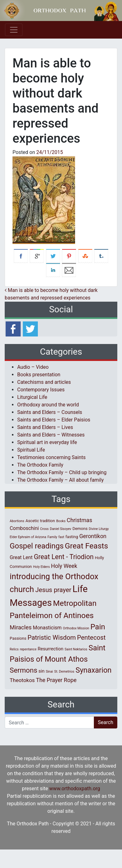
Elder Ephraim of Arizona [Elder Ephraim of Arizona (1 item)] (28, 537)
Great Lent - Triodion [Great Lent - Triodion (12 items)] (64, 557)
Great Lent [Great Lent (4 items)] (21, 557)
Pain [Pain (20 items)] (98, 627)
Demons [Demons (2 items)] (80, 529)
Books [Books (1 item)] (61, 521)
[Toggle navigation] (14, 30)
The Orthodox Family (40, 465)
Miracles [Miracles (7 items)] (21, 627)
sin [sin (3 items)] (41, 671)
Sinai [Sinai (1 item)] (49, 672)
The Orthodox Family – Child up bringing (62, 472)
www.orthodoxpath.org (75, 789)
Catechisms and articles (44, 382)
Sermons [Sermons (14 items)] (23, 670)
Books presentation (39, 375)
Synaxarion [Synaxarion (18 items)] (93, 670)
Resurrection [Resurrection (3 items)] (51, 649)
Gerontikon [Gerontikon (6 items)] (93, 536)
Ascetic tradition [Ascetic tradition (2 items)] (40, 521)
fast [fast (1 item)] (61, 537)
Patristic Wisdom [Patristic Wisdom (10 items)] (52, 638)
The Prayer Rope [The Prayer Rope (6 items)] (56, 680)
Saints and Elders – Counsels (50, 412)
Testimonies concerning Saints (51, 457)
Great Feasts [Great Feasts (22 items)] (86, 546)
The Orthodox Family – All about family (60, 480)
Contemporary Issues (41, 390)
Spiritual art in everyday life (47, 442)
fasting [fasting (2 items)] (72, 537)
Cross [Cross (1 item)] (44, 529)
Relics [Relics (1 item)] (14, 649)
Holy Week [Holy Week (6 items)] (64, 566)
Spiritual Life (31, 450)
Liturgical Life (32, 397)
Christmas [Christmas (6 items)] (79, 520)
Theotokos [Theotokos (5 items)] (22, 680)
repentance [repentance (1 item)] (28, 649)
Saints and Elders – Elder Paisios (54, 420)
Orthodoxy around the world (48, 405)
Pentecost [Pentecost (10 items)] (91, 638)
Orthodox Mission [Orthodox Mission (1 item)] (76, 628)
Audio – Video (33, 367)
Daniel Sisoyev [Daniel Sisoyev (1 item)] (60, 529)
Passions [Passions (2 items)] (18, 638)
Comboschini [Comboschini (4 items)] (24, 528)
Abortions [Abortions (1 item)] (17, 521)
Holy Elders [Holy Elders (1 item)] (41, 567)
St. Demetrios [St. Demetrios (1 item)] (64, 672)
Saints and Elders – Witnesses (51, 435)
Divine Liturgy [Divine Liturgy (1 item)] (99, 529)
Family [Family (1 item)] (52, 537)
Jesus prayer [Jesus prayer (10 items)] (53, 590)
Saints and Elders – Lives (45, 427)
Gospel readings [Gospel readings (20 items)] (37, 546)
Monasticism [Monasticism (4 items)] (47, 628)
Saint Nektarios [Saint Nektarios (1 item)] (76, 649)
